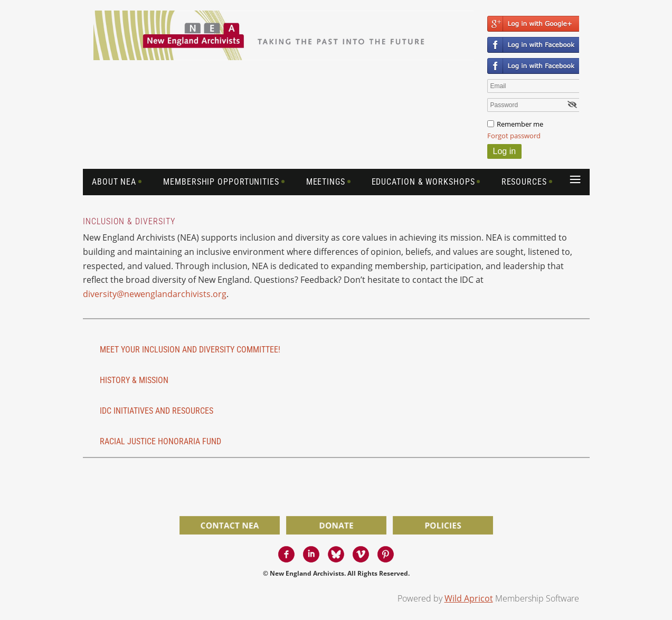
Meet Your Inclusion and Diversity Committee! (190, 350)
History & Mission (134, 380)
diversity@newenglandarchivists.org (155, 294)
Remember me (520, 124)
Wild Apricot (469, 598)
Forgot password (514, 136)
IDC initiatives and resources (157, 411)
